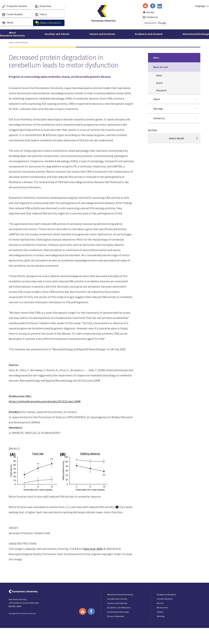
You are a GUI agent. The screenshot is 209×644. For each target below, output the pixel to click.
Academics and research (149, 34)
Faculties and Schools (57, 34)
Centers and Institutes (102, 34)
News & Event (22, 42)
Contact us (150, 17)
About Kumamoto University (12, 34)
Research (162, 90)
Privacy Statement (116, 616)
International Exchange (196, 34)
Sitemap (161, 616)
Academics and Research (119, 608)
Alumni (8, 23)
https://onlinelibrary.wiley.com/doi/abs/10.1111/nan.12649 (45, 401)
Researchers (43, 6)
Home (11, 42)
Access (148, 12)
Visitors (41, 15)
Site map (158, 109)
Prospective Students (14, 6)
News (159, 75)
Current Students (12, 15)
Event (159, 83)
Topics (157, 99)
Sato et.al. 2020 (93, 549)
